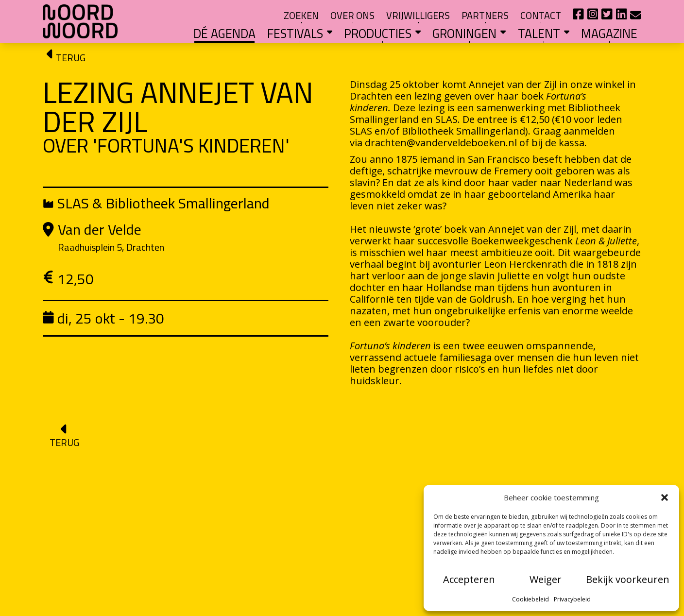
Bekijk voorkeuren (628, 579)
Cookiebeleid (530, 599)
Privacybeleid (572, 599)
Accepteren (469, 579)
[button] (665, 497)
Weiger (546, 579)
